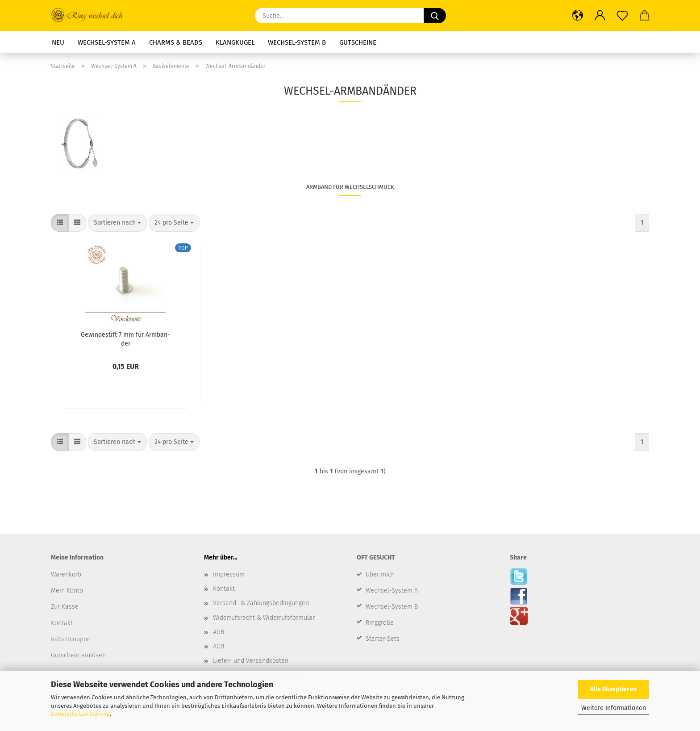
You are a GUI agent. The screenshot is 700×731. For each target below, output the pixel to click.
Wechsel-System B (297, 42)
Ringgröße (380, 623)
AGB (219, 632)
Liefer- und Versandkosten (251, 661)
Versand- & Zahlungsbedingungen (261, 603)
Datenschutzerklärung (80, 714)
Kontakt (224, 589)
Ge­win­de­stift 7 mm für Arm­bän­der (125, 338)
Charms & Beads (176, 42)
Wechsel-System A (107, 42)
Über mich (380, 574)
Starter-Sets (383, 639)
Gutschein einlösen (78, 655)
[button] (578, 16)
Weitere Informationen (614, 708)
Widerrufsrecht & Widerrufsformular (264, 618)
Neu (58, 42)
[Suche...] (435, 16)
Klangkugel (235, 42)
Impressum (229, 574)
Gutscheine (358, 42)
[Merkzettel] (622, 16)
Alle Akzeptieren (613, 689)
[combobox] (117, 223)
